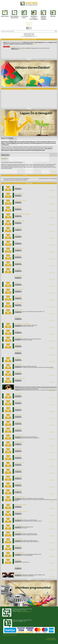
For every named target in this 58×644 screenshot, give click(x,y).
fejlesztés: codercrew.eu (51, 640)
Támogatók (29, 89)
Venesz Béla (22, 49)
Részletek (35, 44)
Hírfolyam (5, 155)
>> (56, 39)
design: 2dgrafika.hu (52, 638)
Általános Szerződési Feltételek (10, 635)
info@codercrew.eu (34, 178)
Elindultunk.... (5, 158)
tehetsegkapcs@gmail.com (26, 612)
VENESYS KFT (15, 47)
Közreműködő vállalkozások (29, 39)
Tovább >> (54, 172)
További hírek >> (53, 174)
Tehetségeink (29, 183)
